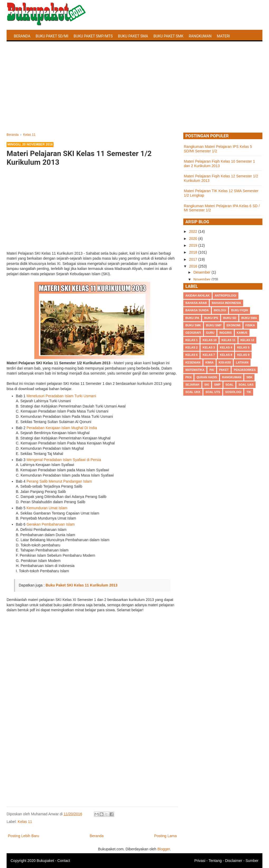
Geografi (193, 333)
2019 (194, 245)
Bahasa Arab (196, 303)
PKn (188, 377)
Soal (230, 385)
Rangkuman (200, 36)
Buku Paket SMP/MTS (93, 36)
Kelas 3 (209, 347)
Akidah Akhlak (198, 295)
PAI (212, 370)
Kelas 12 (248, 340)
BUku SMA (249, 318)
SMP (217, 385)
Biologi (220, 310)
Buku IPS (211, 318)
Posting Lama (165, 836)
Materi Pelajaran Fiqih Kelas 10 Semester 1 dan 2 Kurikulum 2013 (219, 164)
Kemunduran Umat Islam (47, 508)
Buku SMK (193, 325)
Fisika (250, 325)
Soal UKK (193, 392)
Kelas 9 (243, 355)
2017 (194, 259)
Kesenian (193, 362)
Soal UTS (213, 392)
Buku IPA (192, 318)
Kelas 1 (191, 340)
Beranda (22, 36)
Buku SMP (214, 325)
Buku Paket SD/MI (52, 36)
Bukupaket (45, 861)
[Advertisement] (134, 93)
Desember (202, 272)
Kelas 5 (243, 347)
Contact (64, 861)
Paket (224, 370)
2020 (194, 239)
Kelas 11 (25, 822)
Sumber (252, 861)
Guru (210, 333)
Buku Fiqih (239, 310)
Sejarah (192, 385)
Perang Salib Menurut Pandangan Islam (59, 481)
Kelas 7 (209, 355)
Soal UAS (246, 385)
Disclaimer (234, 861)
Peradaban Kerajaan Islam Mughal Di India (62, 428)
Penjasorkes (245, 370)
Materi (223, 36)
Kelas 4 (226, 347)
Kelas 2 (191, 347)
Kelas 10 (210, 340)
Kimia (210, 362)
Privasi (200, 861)
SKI (207, 385)
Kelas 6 (191, 355)
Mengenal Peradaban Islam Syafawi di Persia (64, 460)
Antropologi (225, 295)
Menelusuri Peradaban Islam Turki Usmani (61, 396)
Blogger (164, 849)
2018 (194, 252)
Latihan (242, 362)
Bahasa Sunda (197, 310)
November (202, 279)
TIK (249, 392)
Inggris (225, 333)
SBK (249, 377)
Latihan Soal (27, 49)
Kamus (242, 333)
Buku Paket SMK (169, 36)
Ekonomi (234, 325)
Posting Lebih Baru (23, 836)
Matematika (195, 370)
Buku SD (230, 318)
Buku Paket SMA (133, 36)
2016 (194, 266)
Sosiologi (233, 392)
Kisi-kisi (225, 362)
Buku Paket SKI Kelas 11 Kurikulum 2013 (81, 585)
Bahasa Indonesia (226, 303)
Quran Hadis (207, 377)
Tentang (215, 861)
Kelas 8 (226, 355)
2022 (194, 231)
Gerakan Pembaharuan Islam (51, 524)
